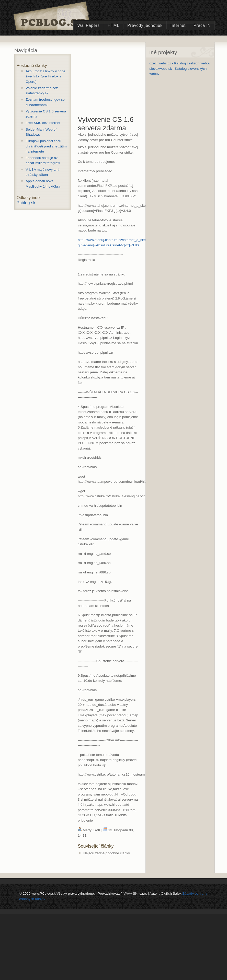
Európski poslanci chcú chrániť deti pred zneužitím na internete (46, 146)
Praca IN (202, 25)
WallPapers (89, 25)
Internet (178, 25)
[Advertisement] (116, 84)
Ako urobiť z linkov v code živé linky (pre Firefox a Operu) (45, 76)
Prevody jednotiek (145, 25)
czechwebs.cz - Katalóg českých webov (180, 63)
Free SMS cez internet (43, 123)
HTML (113, 25)
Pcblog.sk (26, 203)
